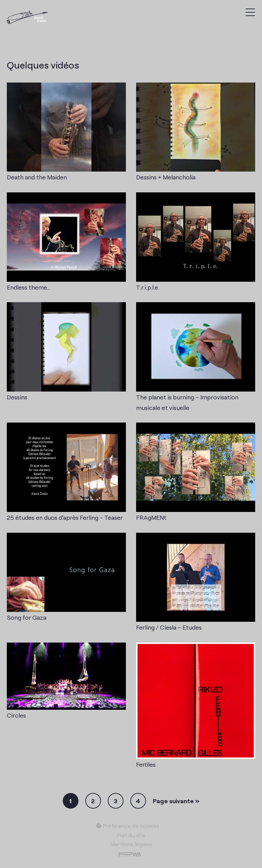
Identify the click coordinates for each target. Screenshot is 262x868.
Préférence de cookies (128, 826)
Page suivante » (176, 801)
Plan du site (131, 835)
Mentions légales (131, 844)
